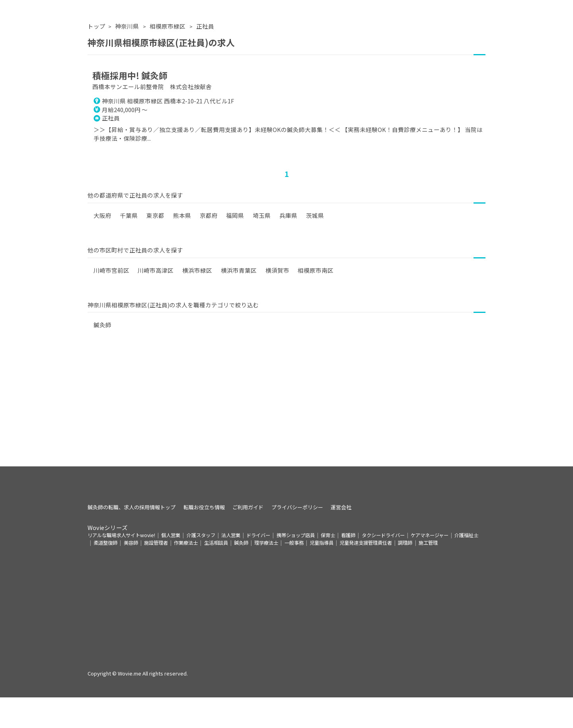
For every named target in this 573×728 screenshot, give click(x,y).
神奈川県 (128, 41)
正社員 (205, 41)
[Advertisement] (286, 426)
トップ (96, 41)
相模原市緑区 (168, 41)
